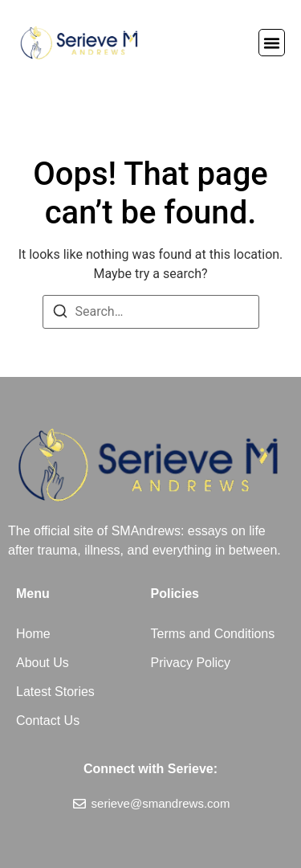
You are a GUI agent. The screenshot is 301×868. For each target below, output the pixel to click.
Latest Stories (55, 692)
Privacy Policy (191, 663)
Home (33, 634)
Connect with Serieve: (150, 769)
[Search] (60, 314)
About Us (43, 663)
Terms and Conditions (213, 634)
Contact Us (48, 721)
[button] (272, 43)
